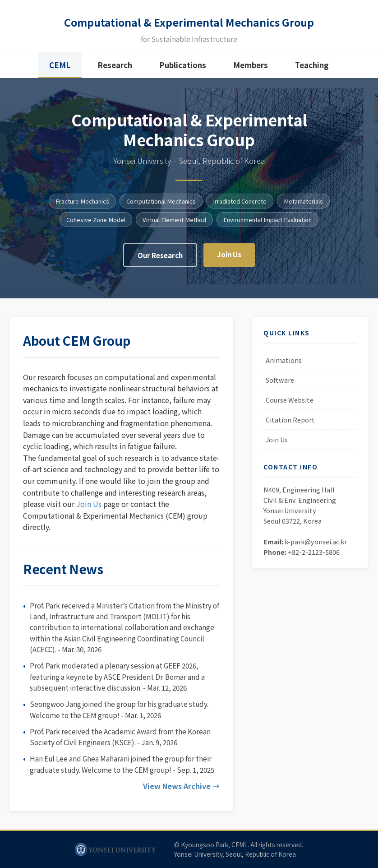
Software (280, 385)
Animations (284, 365)
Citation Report (290, 425)
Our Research (160, 260)
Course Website (290, 405)
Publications (183, 70)
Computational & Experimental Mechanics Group (189, 24)
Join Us (229, 260)
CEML (60, 70)
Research (115, 70)
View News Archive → (181, 791)
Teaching (312, 70)
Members (251, 70)
